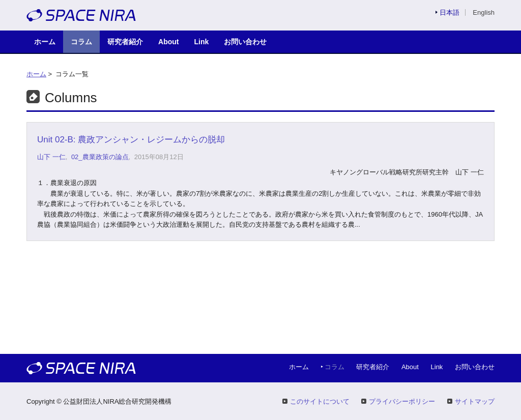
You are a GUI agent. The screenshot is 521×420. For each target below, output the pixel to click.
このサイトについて (320, 401)
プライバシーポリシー (402, 401)
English (484, 12)
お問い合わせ (245, 42)
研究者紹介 (125, 42)
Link (202, 42)
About (169, 42)
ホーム (45, 42)
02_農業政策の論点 (100, 157)
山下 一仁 (51, 157)
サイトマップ (475, 401)
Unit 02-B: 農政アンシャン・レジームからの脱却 (131, 140)
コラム (81, 42)
